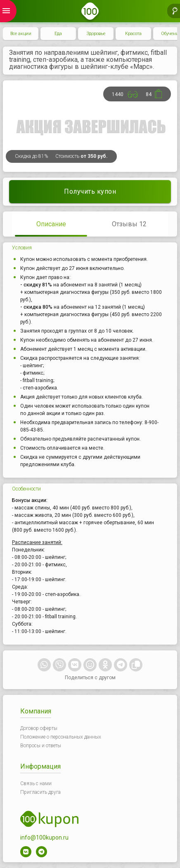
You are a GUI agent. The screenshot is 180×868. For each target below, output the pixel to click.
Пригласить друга (40, 792)
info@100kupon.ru (44, 838)
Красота (133, 34)
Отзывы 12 (129, 224)
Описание (51, 224)
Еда (58, 34)
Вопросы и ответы (41, 746)
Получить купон (90, 191)
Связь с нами (36, 784)
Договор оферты (39, 728)
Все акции (21, 34)
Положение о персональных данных (61, 737)
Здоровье (96, 34)
